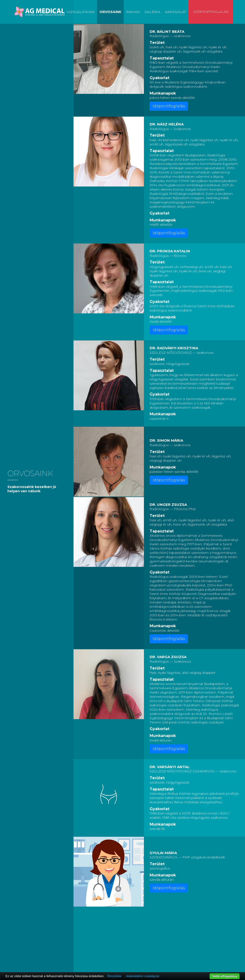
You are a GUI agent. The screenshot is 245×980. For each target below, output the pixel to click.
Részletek (114, 976)
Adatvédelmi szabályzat (142, 976)
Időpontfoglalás (211, 12)
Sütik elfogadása (225, 976)
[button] (109, 59)
